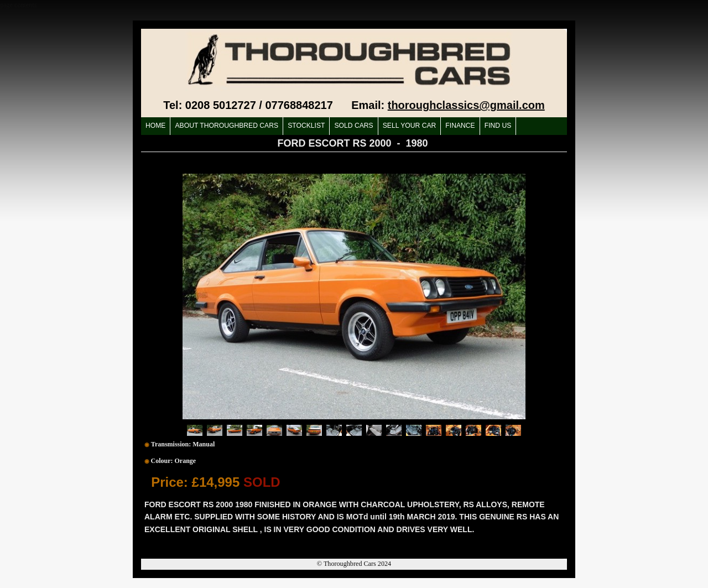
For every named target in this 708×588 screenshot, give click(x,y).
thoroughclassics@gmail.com (466, 105)
